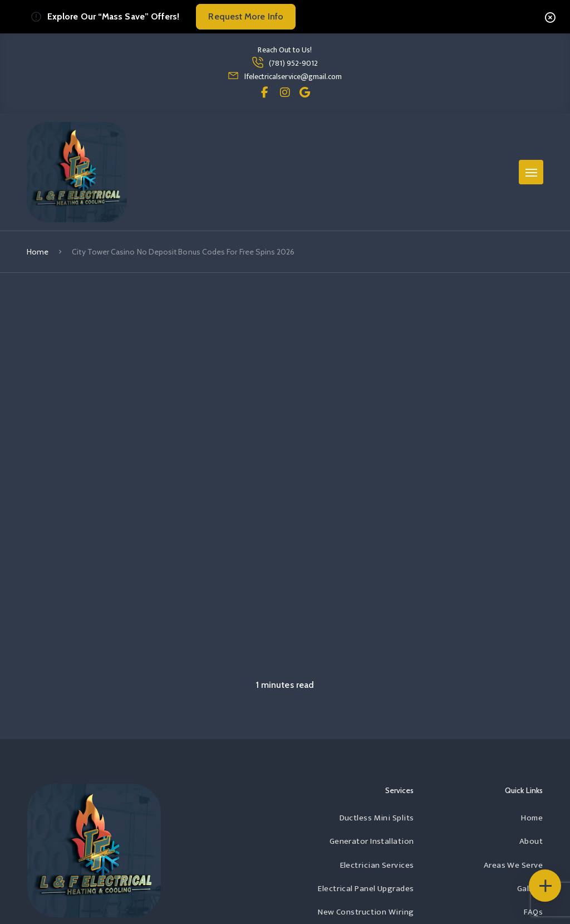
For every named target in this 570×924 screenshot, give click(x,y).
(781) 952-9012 (294, 63)
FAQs (533, 912)
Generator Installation (372, 841)
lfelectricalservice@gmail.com (293, 77)
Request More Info (245, 16)
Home (38, 252)
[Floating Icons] (545, 886)
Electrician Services (377, 865)
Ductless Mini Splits (377, 818)
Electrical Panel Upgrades (366, 889)
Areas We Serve (513, 865)
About (531, 841)
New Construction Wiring (366, 912)
